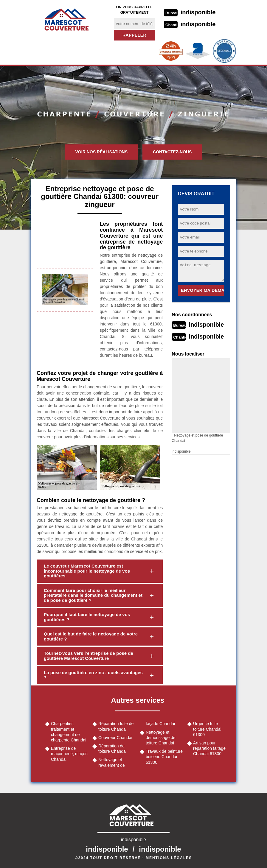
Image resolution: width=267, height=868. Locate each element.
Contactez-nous (172, 152)
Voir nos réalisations (102, 152)
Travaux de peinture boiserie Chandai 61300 (164, 757)
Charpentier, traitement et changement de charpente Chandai (69, 732)
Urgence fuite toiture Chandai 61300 (207, 729)
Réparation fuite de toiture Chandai (116, 726)
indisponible (198, 12)
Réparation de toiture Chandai (112, 749)
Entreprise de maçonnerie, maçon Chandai (69, 754)
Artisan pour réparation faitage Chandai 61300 (209, 748)
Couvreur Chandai (115, 738)
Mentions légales (169, 858)
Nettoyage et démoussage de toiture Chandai (161, 738)
